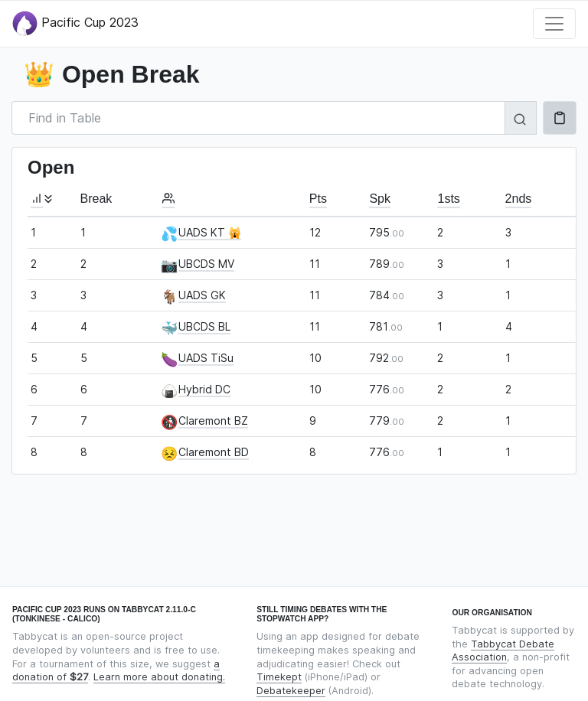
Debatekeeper (291, 691)
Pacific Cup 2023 (75, 23)
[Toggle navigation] (554, 24)
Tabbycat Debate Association (503, 651)
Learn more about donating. (159, 677)
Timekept (279, 677)
